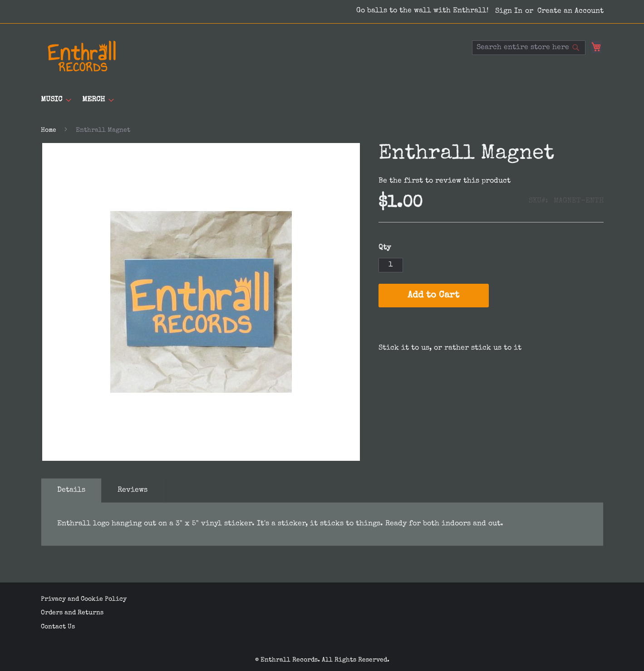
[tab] (71, 490)
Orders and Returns (72, 613)
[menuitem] (53, 100)
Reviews (133, 490)
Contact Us (58, 627)
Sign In (509, 11)
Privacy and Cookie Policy (84, 599)
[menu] (322, 100)
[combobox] (529, 48)
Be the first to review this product (445, 181)
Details (71, 490)
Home (49, 130)
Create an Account (570, 11)
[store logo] (82, 56)
